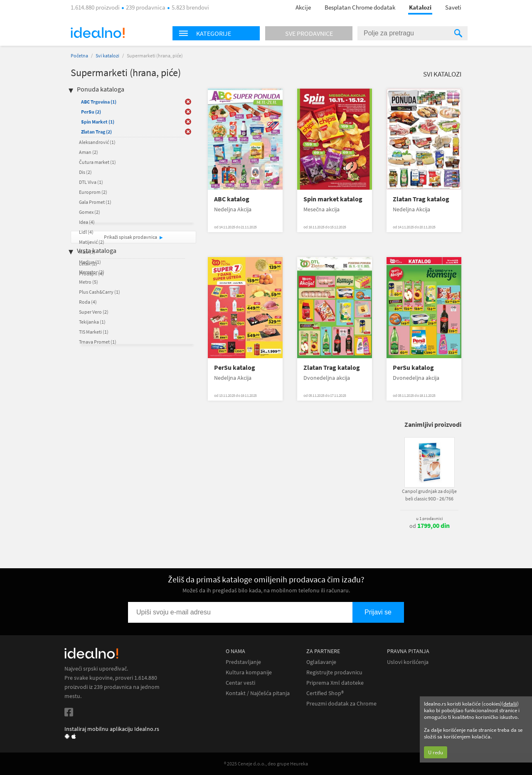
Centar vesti (240, 683)
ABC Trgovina (99, 102)
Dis (85, 172)
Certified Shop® (325, 693)
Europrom (93, 192)
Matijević (92, 242)
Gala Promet (95, 202)
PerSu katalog (235, 368)
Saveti (453, 7)
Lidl (86, 232)
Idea (87, 222)
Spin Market (98, 122)
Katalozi (420, 7)
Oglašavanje (321, 662)
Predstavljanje (243, 662)
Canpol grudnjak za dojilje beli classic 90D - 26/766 (429, 495)
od (430, 526)
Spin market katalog (333, 199)
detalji (510, 704)
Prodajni (91, 274)
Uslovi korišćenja (408, 662)
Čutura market (97, 162)
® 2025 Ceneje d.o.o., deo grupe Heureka (266, 764)
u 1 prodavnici (430, 518)
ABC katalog (232, 199)
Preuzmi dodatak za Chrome (341, 704)
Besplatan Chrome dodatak (360, 7)
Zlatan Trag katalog (421, 199)
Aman (89, 152)
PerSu (91, 112)
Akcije (303, 7)
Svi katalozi (107, 56)
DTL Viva (91, 182)
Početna (79, 56)
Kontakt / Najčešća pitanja (258, 693)
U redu (436, 752)
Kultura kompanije (249, 672)
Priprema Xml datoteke (335, 683)
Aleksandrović (97, 142)
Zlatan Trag (96, 132)
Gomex (90, 212)
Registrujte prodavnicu (334, 672)
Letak (88, 264)
